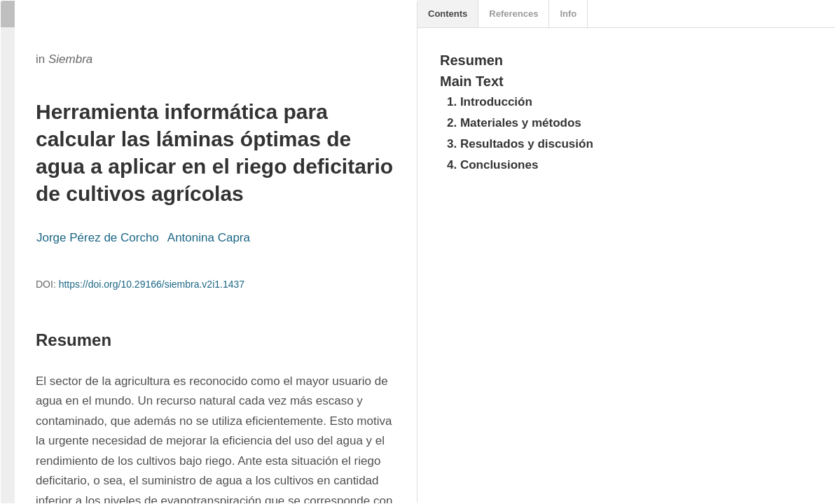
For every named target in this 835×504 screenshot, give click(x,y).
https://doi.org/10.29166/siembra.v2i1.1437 (152, 284)
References (513, 14)
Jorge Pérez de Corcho (98, 238)
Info (568, 14)
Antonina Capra (209, 238)
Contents (448, 14)
